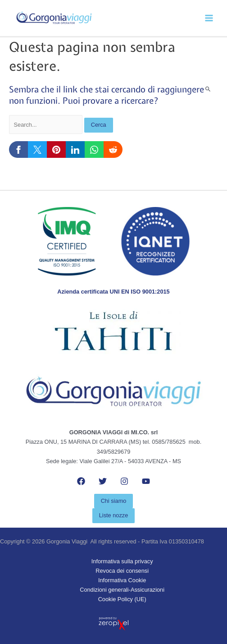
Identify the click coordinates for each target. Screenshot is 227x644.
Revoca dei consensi (122, 571)
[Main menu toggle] (209, 18)
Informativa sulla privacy (122, 561)
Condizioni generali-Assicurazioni (122, 590)
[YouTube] (146, 481)
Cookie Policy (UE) (122, 599)
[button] (114, 501)
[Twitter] (103, 481)
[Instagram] (124, 481)
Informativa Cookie (122, 580)
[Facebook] (81, 481)
